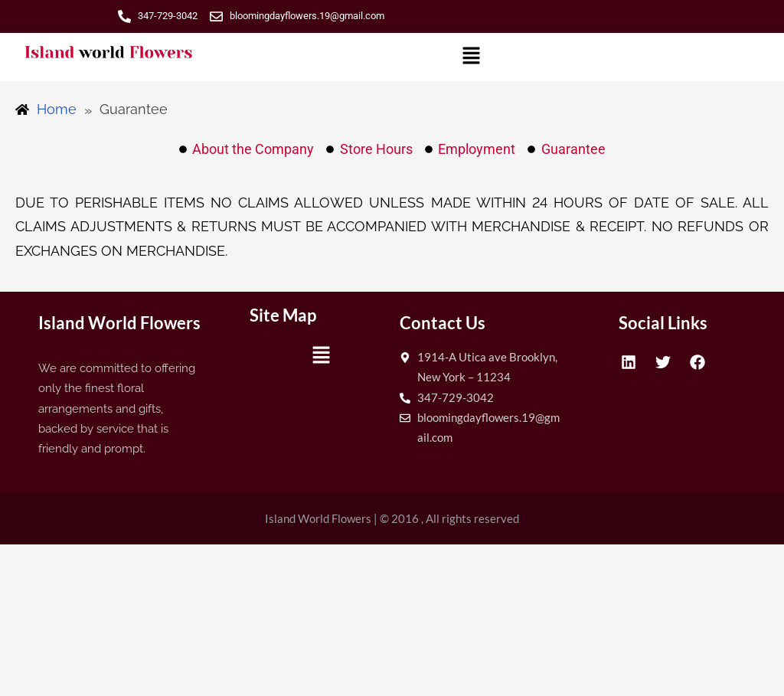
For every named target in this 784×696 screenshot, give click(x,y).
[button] (471, 57)
